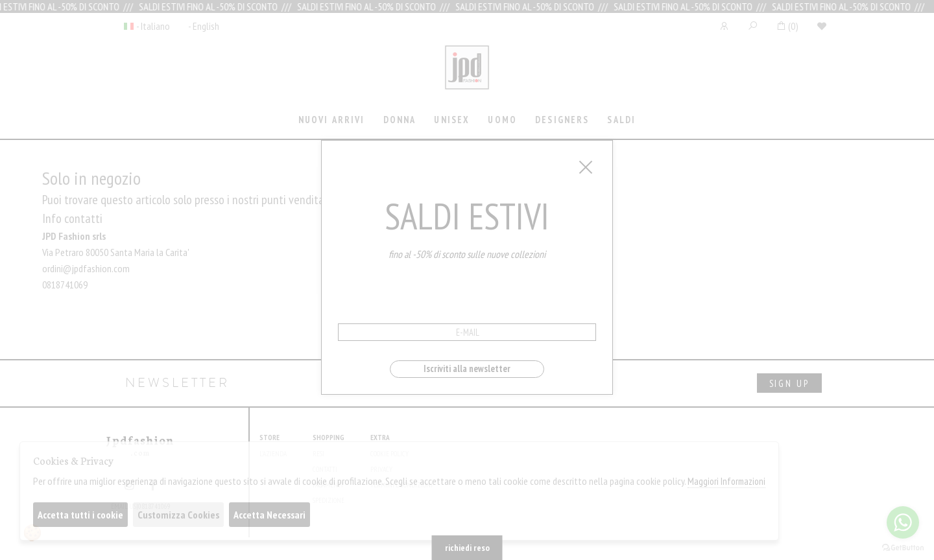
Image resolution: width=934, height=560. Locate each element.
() (787, 26)
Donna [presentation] (400, 120)
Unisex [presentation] (452, 120)
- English (204, 26)
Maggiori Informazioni (726, 481)
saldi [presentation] (621, 120)
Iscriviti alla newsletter (467, 368)
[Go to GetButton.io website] (903, 547)
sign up (789, 383)
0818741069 (65, 285)
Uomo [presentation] (502, 120)
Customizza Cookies (178, 515)
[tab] (331, 121)
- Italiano (153, 26)
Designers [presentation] (562, 120)
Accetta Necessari (269, 515)
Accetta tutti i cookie (80, 515)
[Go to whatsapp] (903, 522)
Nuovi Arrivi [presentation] (332, 120)
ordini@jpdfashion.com (86, 268)
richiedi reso (467, 548)
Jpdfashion (467, 76)
